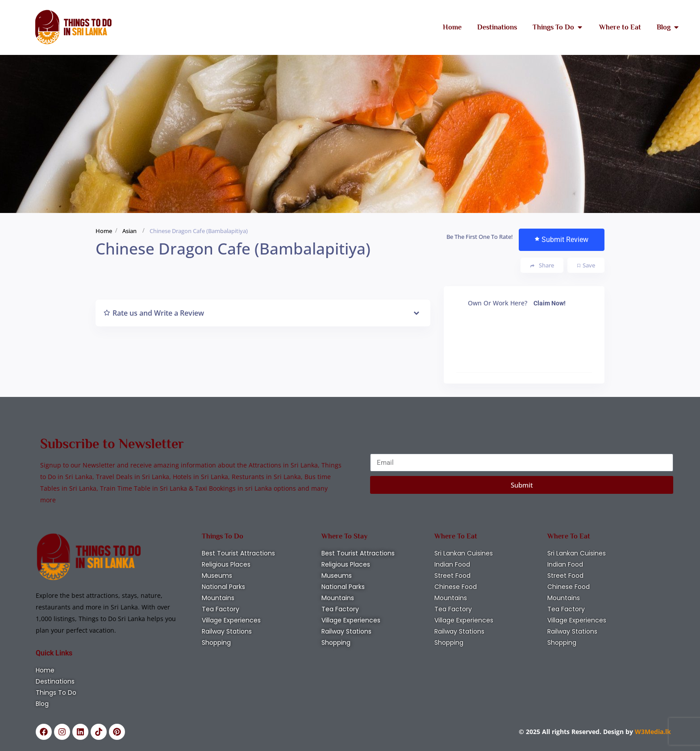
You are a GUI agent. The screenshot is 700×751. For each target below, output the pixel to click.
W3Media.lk (652, 732)
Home (104, 231)
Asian (129, 231)
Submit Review (562, 240)
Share (542, 265)
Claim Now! (550, 303)
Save (586, 265)
